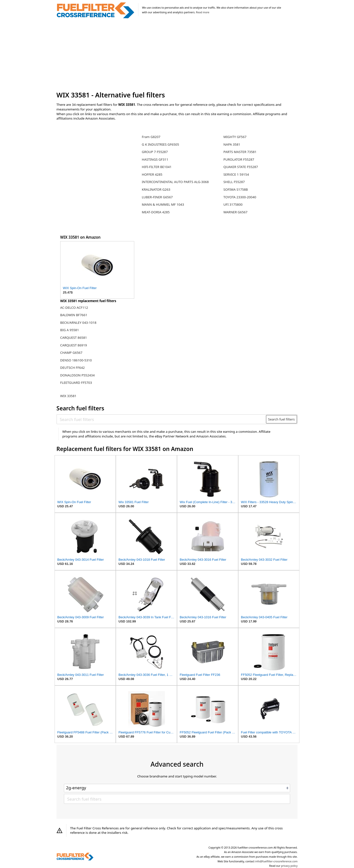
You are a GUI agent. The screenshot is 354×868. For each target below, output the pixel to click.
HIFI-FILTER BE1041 (157, 167)
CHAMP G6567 (71, 353)
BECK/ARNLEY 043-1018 (78, 323)
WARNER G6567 (236, 212)
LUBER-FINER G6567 (157, 197)
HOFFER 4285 (152, 174)
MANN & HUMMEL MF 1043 (163, 204)
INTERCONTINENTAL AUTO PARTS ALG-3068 (175, 182)
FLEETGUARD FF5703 (76, 383)
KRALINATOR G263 (156, 189)
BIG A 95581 (70, 330)
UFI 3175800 (233, 204)
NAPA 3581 (232, 144)
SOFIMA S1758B (236, 189)
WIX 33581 (68, 396)
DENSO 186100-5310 (76, 360)
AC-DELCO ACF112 (74, 308)
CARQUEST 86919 (74, 345)
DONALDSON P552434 (77, 375)
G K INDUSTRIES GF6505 (161, 144)
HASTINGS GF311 (155, 159)
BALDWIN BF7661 (74, 315)
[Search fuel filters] (162, 419)
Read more (203, 12)
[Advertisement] (177, 55)
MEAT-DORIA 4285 (156, 212)
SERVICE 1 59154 (236, 174)
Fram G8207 (151, 137)
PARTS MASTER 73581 (240, 152)
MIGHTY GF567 (235, 137)
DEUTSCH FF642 (73, 368)
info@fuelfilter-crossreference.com (276, 861)
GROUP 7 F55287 (155, 152)
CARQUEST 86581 (74, 338)
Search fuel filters (281, 419)
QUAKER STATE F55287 (241, 167)
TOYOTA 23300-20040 (240, 197)
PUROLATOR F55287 (239, 159)
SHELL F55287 (234, 182)
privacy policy (289, 866)
